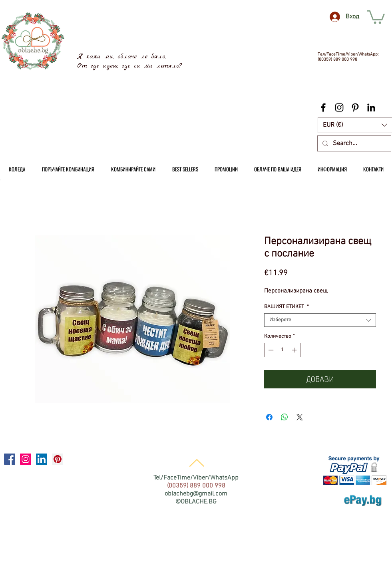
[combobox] (320, 320)
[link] (376, 16)
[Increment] (295, 350)
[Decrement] (270, 350)
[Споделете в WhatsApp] (285, 417)
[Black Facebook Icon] (323, 107)
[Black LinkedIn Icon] (371, 107)
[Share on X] (300, 417)
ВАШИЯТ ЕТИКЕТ (287, 307)
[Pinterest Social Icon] (58, 459)
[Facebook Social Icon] (10, 459)
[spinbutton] (282, 350)
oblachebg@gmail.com (196, 494)
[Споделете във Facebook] (269, 417)
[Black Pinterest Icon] (355, 107)
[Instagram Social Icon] (26, 459)
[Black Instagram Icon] (339, 107)
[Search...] (353, 143)
